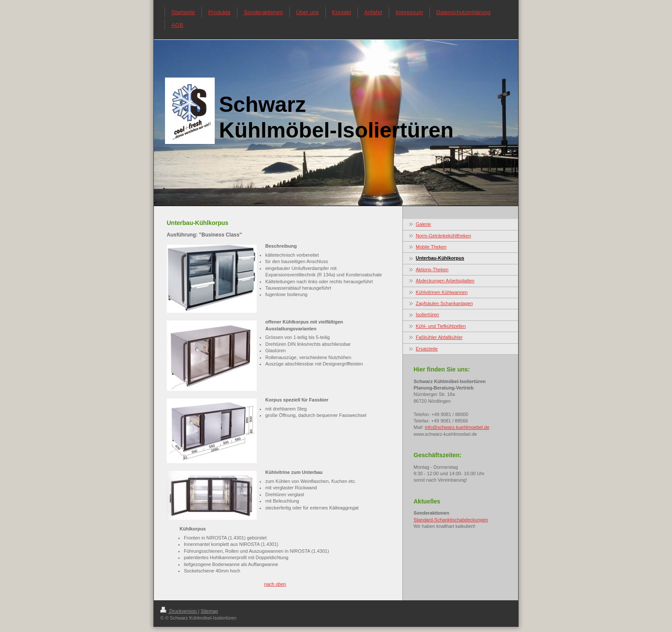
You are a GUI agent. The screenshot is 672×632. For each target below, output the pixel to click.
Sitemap (209, 611)
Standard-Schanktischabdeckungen (451, 520)
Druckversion (179, 611)
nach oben (275, 584)
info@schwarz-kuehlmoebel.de (457, 427)
